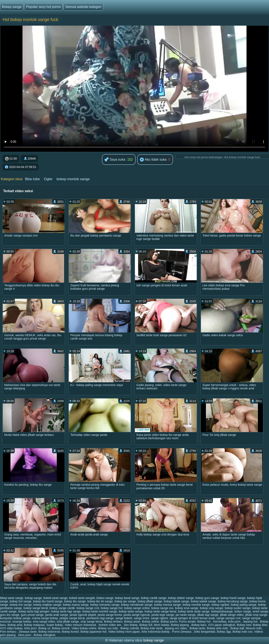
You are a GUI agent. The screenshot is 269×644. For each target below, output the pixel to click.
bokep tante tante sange (194, 611)
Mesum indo (254, 628)
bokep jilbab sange (150, 601)
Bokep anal (15, 625)
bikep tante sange (12, 598)
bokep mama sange (76, 605)
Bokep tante (197, 628)
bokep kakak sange (176, 601)
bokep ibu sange (75, 601)
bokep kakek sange (204, 601)
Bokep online (151, 622)
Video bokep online (84, 628)
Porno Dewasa (182, 632)
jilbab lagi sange (208, 615)
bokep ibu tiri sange (100, 601)
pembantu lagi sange (100, 618)
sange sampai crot (228, 618)
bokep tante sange (131, 611)
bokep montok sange (73, 179)
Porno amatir (187, 622)
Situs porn (25, 635)
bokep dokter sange (181, 598)
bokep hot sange (21, 601)
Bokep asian (132, 622)
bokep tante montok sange (100, 611)
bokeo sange (105, 598)
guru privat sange (32, 615)
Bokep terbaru (113, 622)
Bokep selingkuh (44, 635)
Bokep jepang (180, 625)
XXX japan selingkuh (222, 625)
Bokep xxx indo (109, 628)
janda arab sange (57, 615)
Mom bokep (162, 625)
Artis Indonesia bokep (156, 632)
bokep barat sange (127, 598)
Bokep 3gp (224, 632)
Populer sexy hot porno (43, 7)
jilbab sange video (232, 615)
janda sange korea (110, 615)
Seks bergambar (204, 632)
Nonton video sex (110, 625)
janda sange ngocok (137, 615)
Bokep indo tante (152, 628)
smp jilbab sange (68, 622)
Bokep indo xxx (243, 632)
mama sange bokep (45, 618)
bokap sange (33, 598)
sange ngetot (159, 618)
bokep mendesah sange (137, 605)
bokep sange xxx (162, 608)
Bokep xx (44, 628)
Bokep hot (204, 622)
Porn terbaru (9, 632)
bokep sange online (137, 608)
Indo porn (235, 622)
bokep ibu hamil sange (48, 601)
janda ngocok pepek (83, 615)
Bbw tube (32, 179)
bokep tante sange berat (160, 611)
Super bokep (55, 625)
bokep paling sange (243, 605)
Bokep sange (12, 7)
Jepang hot (251, 622)
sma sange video (44, 622)
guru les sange (10, 615)
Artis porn (30, 628)
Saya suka (115, 160)
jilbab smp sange (256, 615)
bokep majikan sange (47, 605)
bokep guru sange (207, 598)
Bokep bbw (260, 625)
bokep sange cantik (62, 608)
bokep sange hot (112, 608)
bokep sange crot (88, 608)
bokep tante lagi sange (66, 611)
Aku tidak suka (153, 160)
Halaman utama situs (126, 640)
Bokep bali (237, 628)
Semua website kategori (83, 7)
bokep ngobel (220, 605)
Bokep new (244, 625)
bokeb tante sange (55, 598)
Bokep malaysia (34, 625)
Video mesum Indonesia (81, 625)
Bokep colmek (130, 628)
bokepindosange (222, 611)
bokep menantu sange (105, 605)
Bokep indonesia (49, 632)
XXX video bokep (11, 628)
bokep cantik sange (154, 598)
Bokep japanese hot (94, 632)
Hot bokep (220, 622)
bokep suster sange (237, 608)
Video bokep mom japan (124, 632)
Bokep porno (169, 622)
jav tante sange (186, 615)
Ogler (48, 179)
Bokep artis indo (218, 628)
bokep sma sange (187, 608)
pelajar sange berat (72, 618)
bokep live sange (21, 605)
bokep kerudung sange (233, 601)
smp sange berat (91, 622)
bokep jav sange (125, 601)
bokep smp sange (212, 608)
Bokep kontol (70, 632)
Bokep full (146, 625)
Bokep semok (61, 628)
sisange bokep (22, 622)
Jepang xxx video (176, 628)
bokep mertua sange (167, 605)
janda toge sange (163, 615)
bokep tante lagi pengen (34, 611)
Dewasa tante (28, 632)
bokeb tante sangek (82, 598)
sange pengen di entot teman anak (192, 618)
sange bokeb (124, 618)
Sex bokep (131, 625)
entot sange (260, 611)
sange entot (142, 618)
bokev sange (243, 611)
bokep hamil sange (233, 598)
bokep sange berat (36, 608)
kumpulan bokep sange (15, 618)
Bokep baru (199, 625)
